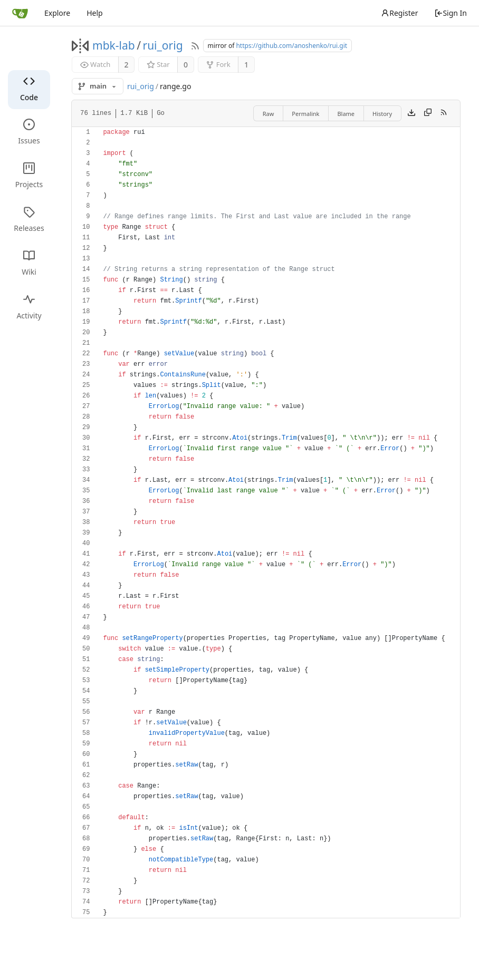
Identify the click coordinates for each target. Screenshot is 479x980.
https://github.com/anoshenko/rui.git (291, 46)
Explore (57, 13)
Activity (29, 307)
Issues (29, 132)
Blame (346, 114)
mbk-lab (114, 45)
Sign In (451, 13)
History (382, 114)
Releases (29, 220)
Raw (269, 114)
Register (399, 13)
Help (95, 13)
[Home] (20, 13)
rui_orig (162, 45)
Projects (29, 176)
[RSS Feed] (195, 46)
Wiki (29, 263)
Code (29, 89)
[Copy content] (428, 113)
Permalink (305, 114)
